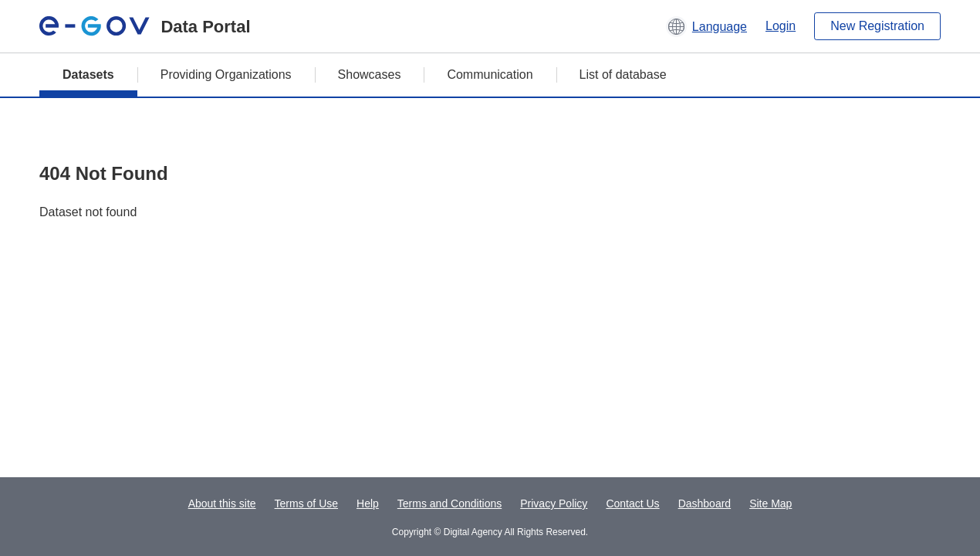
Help (368, 503)
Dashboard (705, 503)
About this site (222, 503)
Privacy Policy (554, 503)
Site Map (770, 503)
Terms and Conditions (449, 503)
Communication (490, 75)
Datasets (88, 75)
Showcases (370, 75)
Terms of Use (306, 503)
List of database (623, 75)
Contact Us (632, 503)
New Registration (877, 26)
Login (781, 26)
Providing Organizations (226, 75)
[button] (706, 26)
